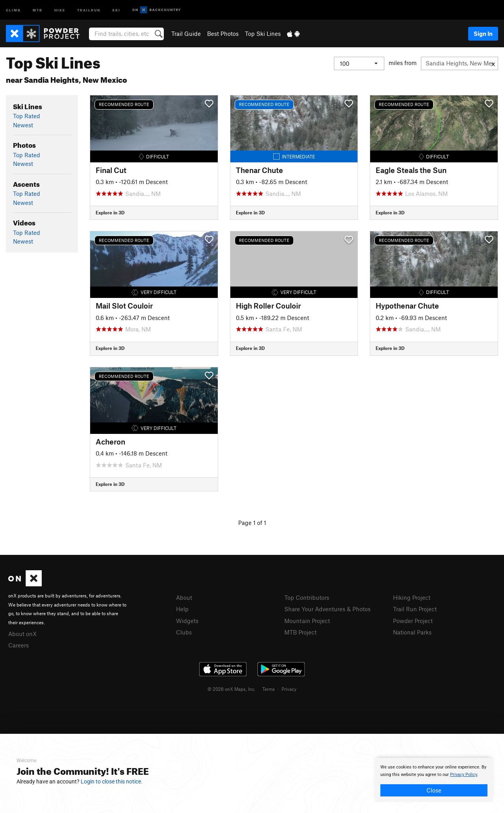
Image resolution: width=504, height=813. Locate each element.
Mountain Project (307, 621)
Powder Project (413, 621)
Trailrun (89, 10)
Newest (23, 125)
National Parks (412, 632)
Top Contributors (307, 597)
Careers (19, 645)
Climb (13, 10)
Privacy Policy (464, 775)
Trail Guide (186, 33)
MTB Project (300, 632)
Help (182, 609)
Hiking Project (412, 597)
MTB (38, 10)
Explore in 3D (110, 212)
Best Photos (223, 33)
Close (434, 790)
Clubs (184, 632)
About (184, 597)
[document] (434, 780)
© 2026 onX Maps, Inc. (232, 689)
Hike (60, 10)
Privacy (289, 689)
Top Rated (27, 116)
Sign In (483, 33)
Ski (116, 10)
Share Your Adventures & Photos (327, 609)
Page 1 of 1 (252, 523)
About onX (22, 634)
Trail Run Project (415, 609)
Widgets (187, 621)
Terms (269, 689)
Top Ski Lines (263, 33)
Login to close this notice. (112, 781)
